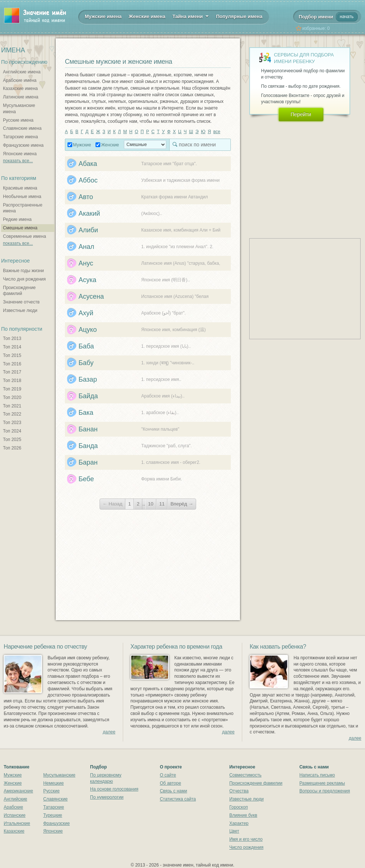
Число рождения (246, 847)
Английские (15, 799)
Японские (53, 831)
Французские (56, 823)
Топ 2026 (12, 448)
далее (109, 732)
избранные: (316, 28)
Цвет (234, 831)
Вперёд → (182, 504)
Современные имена (25, 236)
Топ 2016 (12, 364)
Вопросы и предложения (325, 791)
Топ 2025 (12, 440)
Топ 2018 (12, 381)
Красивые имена (20, 188)
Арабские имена (20, 80)
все (217, 132)
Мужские (82, 145)
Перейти (301, 114)
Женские (110, 145)
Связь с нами (173, 791)
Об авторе (170, 783)
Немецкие (53, 783)
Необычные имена (22, 197)
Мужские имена (103, 16)
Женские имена (147, 16)
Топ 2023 (12, 423)
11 (162, 504)
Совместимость (245, 775)
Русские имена (18, 120)
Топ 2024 (12, 431)
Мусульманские (59, 775)
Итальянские (17, 823)
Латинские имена (21, 97)
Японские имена (20, 154)
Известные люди (20, 310)
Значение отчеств (21, 302)
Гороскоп (239, 807)
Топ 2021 (12, 406)
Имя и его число (246, 839)
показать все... (18, 161)
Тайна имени (191, 16)
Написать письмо (317, 775)
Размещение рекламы (322, 783)
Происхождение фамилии (256, 783)
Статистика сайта (178, 799)
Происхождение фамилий (19, 291)
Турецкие (53, 815)
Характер (239, 823)
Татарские (54, 807)
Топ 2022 (12, 414)
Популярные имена (239, 16)
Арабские (13, 807)
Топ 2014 (12, 347)
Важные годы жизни (23, 271)
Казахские (14, 831)
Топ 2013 (12, 338)
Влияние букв (243, 815)
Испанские (15, 815)
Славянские (55, 799)
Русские (51, 791)
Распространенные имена (23, 208)
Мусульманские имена (19, 109)
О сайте (168, 775)
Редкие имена (17, 219)
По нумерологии (107, 797)
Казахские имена (20, 88)
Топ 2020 (12, 397)
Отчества (239, 791)
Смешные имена (20, 228)
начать (347, 17)
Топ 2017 (12, 372)
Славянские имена (22, 128)
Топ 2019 (12, 389)
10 (151, 504)
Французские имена (23, 145)
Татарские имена (20, 137)
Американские (18, 791)
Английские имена (22, 72)
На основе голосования (114, 789)
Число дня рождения (24, 279)
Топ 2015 (12, 355)
